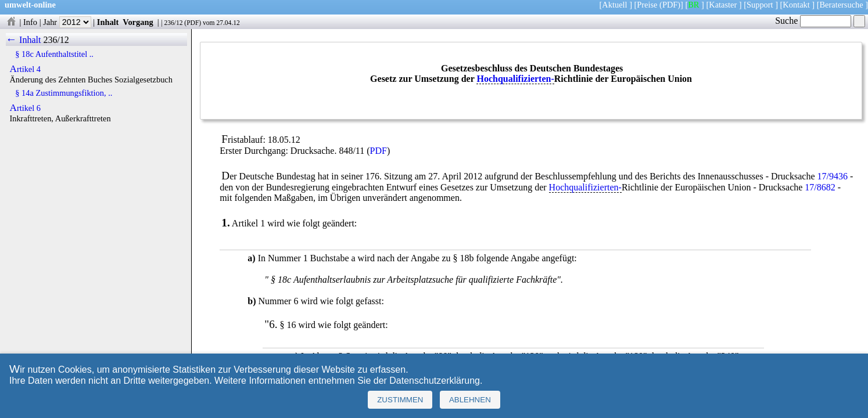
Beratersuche (842, 5)
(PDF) (670, 5)
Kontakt (796, 5)
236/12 (173, 23)
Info (30, 22)
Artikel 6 (25, 108)
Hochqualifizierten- (515, 79)
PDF (193, 23)
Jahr (67, 22)
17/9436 (833, 176)
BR (693, 5)
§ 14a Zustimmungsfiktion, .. (64, 93)
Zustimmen (400, 400)
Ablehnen (470, 400)
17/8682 (820, 187)
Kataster (723, 5)
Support (760, 5)
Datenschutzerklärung (435, 381)
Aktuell (614, 5)
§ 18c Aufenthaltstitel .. (54, 54)
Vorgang (138, 22)
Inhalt (108, 22)
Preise (647, 5)
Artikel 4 (25, 69)
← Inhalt (24, 40)
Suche (813, 21)
